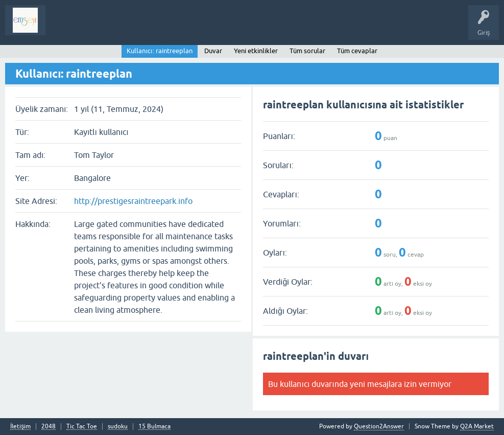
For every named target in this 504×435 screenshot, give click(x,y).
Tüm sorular (307, 51)
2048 (49, 427)
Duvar (213, 51)
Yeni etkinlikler (256, 51)
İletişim (20, 427)
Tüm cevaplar (357, 51)
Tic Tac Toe (82, 427)
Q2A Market (477, 426)
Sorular (63, 28)
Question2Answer (379, 426)
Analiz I (120, 28)
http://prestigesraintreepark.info (133, 201)
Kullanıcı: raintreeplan (159, 51)
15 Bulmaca (154, 427)
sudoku (118, 427)
